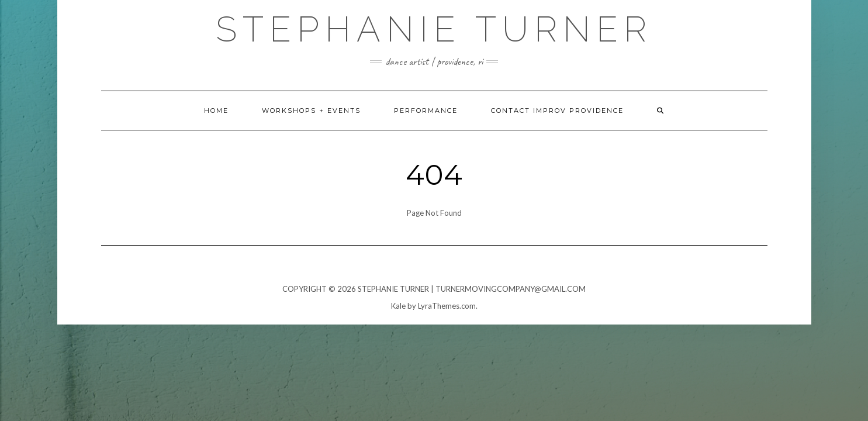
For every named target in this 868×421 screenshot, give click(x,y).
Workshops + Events (311, 111)
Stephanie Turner (434, 29)
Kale (398, 306)
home (216, 111)
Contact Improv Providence (557, 111)
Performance (426, 111)
